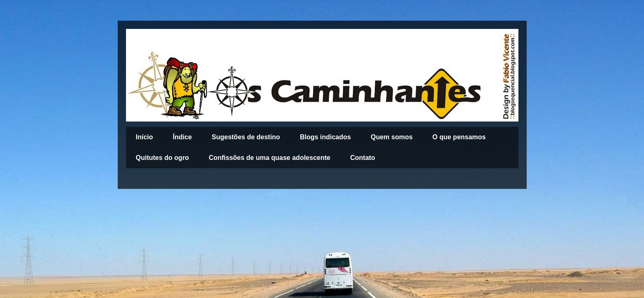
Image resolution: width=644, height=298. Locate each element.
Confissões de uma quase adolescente (269, 158)
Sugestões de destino (246, 137)
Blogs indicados (326, 137)
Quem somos (391, 137)
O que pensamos (459, 137)
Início (145, 137)
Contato (363, 158)
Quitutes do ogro (163, 158)
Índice (182, 137)
